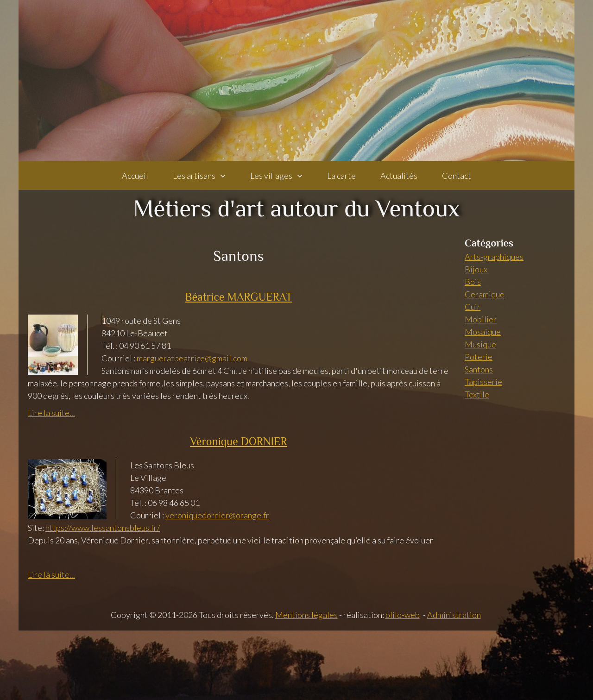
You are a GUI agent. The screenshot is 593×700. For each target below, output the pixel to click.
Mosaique (483, 332)
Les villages (271, 176)
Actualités (399, 176)
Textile (477, 394)
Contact (457, 176)
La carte (341, 176)
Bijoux (476, 269)
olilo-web (403, 615)
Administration (454, 615)
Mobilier (481, 319)
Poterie (479, 357)
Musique (480, 344)
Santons (479, 369)
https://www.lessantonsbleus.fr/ (103, 528)
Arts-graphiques (494, 257)
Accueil (135, 176)
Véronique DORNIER (239, 441)
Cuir (473, 307)
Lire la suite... (51, 413)
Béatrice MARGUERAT (238, 297)
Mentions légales (306, 615)
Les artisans (194, 176)
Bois (473, 282)
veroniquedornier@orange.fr (217, 515)
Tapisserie (483, 382)
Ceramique (485, 294)
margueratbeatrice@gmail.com (192, 358)
